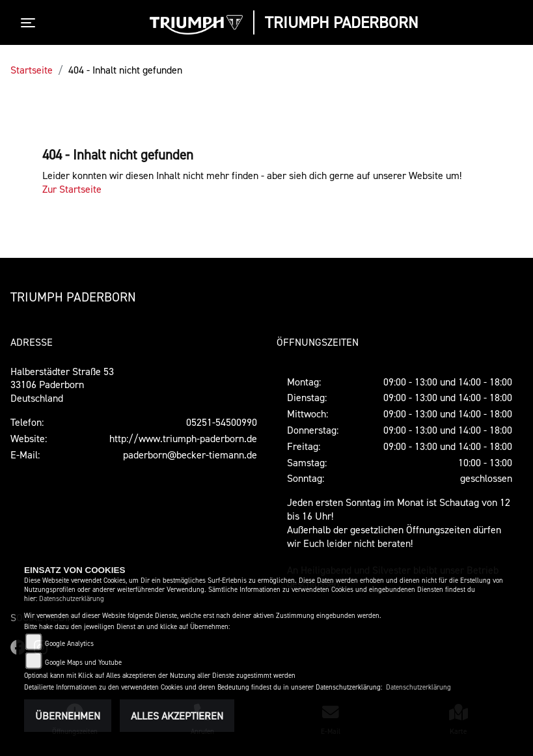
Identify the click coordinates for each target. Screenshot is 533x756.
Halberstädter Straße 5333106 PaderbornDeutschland (62, 385)
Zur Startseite (72, 189)
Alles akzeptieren (177, 716)
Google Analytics (69, 644)
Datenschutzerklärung (72, 599)
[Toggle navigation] (31, 23)
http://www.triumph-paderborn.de (183, 438)
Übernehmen (68, 716)
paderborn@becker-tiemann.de (190, 455)
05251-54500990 (222, 422)
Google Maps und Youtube (83, 663)
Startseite (32, 70)
